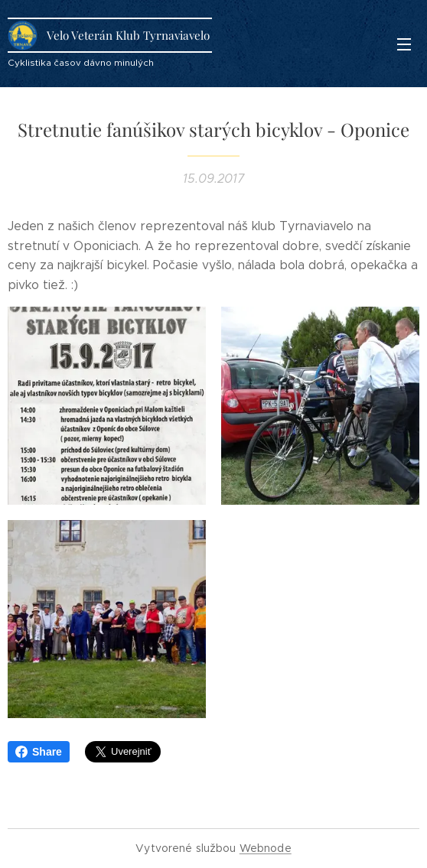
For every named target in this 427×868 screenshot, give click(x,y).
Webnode (266, 848)
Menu (404, 44)
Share (39, 752)
